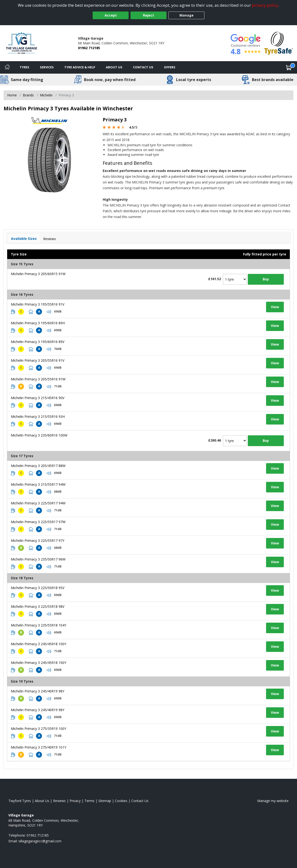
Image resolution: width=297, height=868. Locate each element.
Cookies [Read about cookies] (121, 801)
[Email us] (40, 841)
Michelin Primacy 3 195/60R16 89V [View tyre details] (38, 342)
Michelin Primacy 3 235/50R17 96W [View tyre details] (38, 559)
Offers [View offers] (170, 67)
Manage (187, 15)
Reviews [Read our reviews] (59, 801)
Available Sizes (24, 239)
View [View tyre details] (275, 307)
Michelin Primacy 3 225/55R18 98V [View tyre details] (38, 606)
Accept (111, 15)
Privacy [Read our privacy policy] (75, 801)
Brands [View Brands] (28, 95)
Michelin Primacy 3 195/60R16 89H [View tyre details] (38, 323)
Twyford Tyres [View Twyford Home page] (20, 801)
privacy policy (265, 5)
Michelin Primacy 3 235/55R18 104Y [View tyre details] (39, 625)
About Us (114, 67)
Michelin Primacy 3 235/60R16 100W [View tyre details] (39, 435)
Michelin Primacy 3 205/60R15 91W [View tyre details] (38, 274)
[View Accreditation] (279, 43)
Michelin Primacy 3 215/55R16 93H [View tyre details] (38, 416)
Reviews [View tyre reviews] (50, 239)
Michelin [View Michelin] (46, 95)
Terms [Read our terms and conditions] (89, 801)
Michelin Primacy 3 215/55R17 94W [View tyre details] (38, 484)
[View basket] (289, 67)
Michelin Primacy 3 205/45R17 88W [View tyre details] (38, 466)
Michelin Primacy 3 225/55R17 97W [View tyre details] (38, 522)
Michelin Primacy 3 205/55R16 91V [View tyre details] (38, 360)
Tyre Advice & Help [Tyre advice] (80, 67)
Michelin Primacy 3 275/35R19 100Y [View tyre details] (39, 729)
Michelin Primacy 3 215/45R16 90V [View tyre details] (38, 398)
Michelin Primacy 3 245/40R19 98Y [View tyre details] (38, 691)
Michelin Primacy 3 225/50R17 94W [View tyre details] (38, 503)
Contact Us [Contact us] (143, 67)
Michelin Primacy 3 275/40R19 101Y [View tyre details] (39, 747)
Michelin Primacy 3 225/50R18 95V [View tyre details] (38, 588)
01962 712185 (89, 48)
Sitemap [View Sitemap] (105, 801)
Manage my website (273, 801)
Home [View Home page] (12, 95)
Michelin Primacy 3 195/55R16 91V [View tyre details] (38, 304)
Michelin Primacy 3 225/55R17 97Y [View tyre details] (38, 540)
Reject (148, 15)
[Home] (7, 67)
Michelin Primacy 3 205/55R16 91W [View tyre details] (38, 379)
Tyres (24, 67)
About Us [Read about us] (42, 801)
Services (47, 67)
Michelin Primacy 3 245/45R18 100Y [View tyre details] (39, 644)
